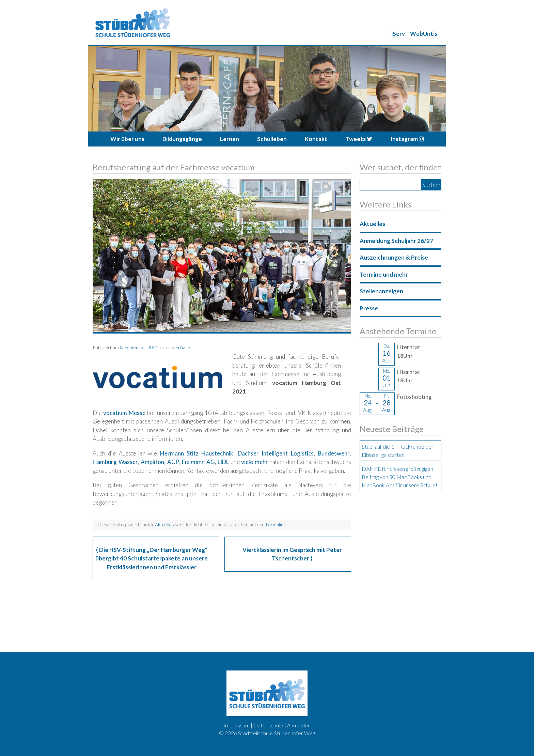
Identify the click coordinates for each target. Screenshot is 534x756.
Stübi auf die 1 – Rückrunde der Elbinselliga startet (398, 451)
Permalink (276, 524)
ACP (173, 462)
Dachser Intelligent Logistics (276, 453)
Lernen (230, 139)
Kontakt (316, 139)
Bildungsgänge (182, 139)
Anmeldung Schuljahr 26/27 (396, 241)
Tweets (359, 139)
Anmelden (299, 725)
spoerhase (179, 347)
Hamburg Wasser (115, 462)
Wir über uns (127, 139)
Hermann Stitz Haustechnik (197, 453)
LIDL (223, 462)
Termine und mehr (384, 274)
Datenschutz (268, 725)
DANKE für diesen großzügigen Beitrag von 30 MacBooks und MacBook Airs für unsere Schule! (399, 477)
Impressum (237, 725)
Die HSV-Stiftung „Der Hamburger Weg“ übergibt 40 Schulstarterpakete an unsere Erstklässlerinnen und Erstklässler (152, 558)
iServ (398, 34)
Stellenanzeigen (381, 291)
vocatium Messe (124, 413)
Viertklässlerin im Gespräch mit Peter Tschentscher (292, 554)
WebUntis (424, 34)
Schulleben (272, 139)
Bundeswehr (334, 453)
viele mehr (255, 462)
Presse (369, 308)
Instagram (407, 139)
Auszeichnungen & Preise (394, 257)
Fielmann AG (198, 462)
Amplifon (152, 462)
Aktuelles (164, 524)
